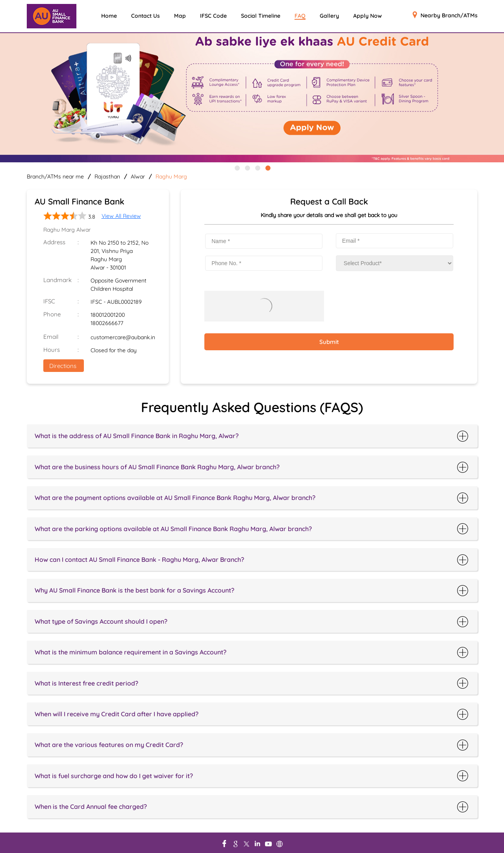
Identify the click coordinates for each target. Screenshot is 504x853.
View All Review (121, 216)
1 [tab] (237, 167)
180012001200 (108, 315)
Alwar (138, 177)
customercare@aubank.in (123, 337)
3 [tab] (257, 167)
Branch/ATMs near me (55, 177)
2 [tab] (247, 167)
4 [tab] (267, 167)
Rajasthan (107, 177)
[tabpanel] (252, 98)
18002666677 (107, 323)
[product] (395, 263)
